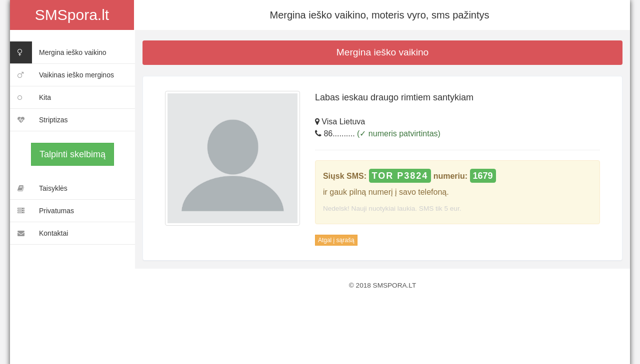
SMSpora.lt (72, 15)
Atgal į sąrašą (336, 240)
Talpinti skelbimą (72, 154)
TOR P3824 (400, 176)
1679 (483, 176)
